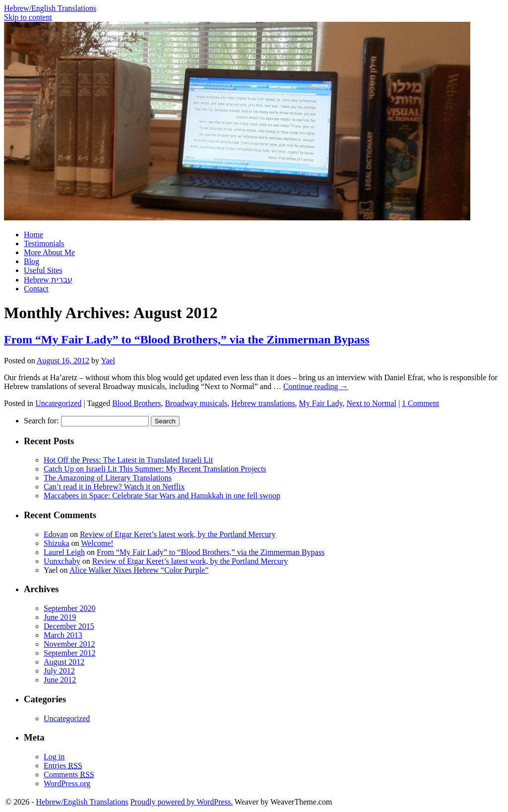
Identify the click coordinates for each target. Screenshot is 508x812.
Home (33, 235)
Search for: (41, 421)
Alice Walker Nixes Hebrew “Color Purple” (139, 570)
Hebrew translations (263, 403)
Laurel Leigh (64, 552)
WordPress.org (67, 783)
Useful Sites (43, 270)
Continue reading (316, 386)
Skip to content (28, 17)
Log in (54, 757)
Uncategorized (58, 403)
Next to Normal (371, 403)
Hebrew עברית (48, 280)
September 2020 (69, 608)
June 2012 (60, 680)
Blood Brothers (136, 403)
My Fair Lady (321, 403)
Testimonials (44, 243)
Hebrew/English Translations (50, 8)
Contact (36, 289)
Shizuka (57, 543)
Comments (69, 775)
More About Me (49, 252)
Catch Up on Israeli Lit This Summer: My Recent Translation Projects (155, 469)
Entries (63, 766)
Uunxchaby (62, 561)
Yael (108, 361)
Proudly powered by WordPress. (182, 802)
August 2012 (64, 662)
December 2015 (69, 626)
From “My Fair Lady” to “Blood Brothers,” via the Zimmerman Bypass (187, 339)
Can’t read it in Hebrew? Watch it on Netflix (114, 487)
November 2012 (69, 644)
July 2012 (59, 671)
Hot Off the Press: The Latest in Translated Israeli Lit (128, 460)
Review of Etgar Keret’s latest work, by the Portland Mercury (178, 534)
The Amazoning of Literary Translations (108, 478)
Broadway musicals (196, 403)
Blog (32, 261)
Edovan (56, 534)
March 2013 (63, 635)
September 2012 (69, 653)
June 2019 (60, 617)
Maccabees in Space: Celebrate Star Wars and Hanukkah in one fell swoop (162, 496)
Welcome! (97, 543)
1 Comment (420, 403)
